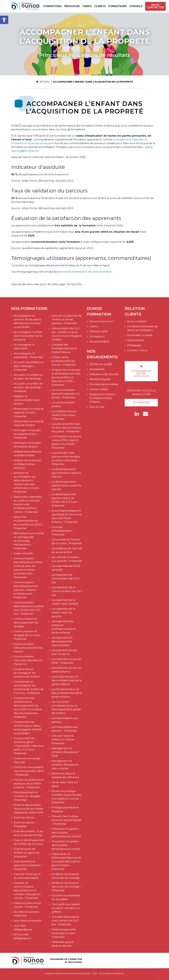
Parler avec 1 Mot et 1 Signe (65, 784)
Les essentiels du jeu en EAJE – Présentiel (66, 661)
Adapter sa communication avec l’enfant (27, 400)
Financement (136, 340)
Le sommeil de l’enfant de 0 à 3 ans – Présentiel (67, 541)
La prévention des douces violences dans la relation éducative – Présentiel (66, 458)
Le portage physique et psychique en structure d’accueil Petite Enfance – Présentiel (67, 516)
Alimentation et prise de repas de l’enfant (29, 423)
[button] (4, 20)
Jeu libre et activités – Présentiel (27, 914)
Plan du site (97, 407)
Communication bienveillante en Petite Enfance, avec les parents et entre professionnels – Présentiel (28, 568)
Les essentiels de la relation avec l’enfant (65, 602)
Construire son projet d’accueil (27, 760)
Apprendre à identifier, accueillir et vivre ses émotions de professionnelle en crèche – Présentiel (28, 504)
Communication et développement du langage (26, 623)
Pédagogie (72, 6)
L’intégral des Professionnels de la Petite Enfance (64, 348)
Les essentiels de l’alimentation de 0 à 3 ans (65, 579)
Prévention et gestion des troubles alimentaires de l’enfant (66, 833)
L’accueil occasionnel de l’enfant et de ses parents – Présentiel (67, 320)
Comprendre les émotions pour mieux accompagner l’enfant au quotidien (28, 728)
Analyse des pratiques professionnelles (27, 453)
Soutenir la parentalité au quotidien (66, 897)
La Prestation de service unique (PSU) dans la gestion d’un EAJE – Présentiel (66, 442)
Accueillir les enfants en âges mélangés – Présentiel (29, 366)
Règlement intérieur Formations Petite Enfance (102, 398)
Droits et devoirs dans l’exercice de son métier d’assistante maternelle (29, 809)
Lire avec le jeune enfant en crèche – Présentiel (63, 740)
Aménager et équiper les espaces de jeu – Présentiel (27, 434)
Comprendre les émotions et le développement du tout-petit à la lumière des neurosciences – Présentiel (28, 707)
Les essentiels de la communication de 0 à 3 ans (67, 591)
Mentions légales (100, 379)
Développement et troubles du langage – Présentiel (28, 796)
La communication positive (63, 404)
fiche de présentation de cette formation (86, 272)
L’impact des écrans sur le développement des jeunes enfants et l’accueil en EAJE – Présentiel (66, 377)
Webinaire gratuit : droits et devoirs (63, 944)
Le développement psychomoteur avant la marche (66, 486)
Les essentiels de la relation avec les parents (63, 613)
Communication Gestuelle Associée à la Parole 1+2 (28, 660)
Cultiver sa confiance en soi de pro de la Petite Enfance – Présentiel (29, 784)
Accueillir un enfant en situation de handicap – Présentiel (28, 387)
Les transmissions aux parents (65, 720)
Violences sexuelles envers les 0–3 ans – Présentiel (64, 933)
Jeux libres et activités (28, 921)
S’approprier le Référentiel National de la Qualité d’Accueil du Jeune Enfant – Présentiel (66, 862)
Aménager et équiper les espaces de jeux (27, 445)
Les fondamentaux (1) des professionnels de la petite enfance (67, 680)
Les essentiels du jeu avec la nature (64, 652)
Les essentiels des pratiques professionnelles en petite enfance (64, 627)
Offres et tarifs (98, 331)
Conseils (136, 6)
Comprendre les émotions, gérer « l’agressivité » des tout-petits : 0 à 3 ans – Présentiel (29, 746)
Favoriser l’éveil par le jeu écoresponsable (27, 876)
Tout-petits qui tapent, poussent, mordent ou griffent (66, 908)
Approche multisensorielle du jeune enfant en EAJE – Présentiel (28, 523)
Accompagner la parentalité (24, 347)
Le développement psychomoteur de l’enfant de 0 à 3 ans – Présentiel (65, 500)
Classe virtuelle (23, 553)
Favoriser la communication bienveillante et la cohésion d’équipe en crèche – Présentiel (27, 890)
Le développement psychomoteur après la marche (66, 473)
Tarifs (87, 6)
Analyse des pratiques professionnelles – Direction (27, 464)
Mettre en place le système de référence (65, 775)
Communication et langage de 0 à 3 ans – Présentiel (28, 635)
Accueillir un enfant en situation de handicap (28, 377)
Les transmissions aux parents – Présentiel (65, 729)
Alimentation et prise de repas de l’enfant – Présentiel (29, 413)
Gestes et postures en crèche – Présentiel (28, 905)
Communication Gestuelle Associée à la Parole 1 (28, 648)
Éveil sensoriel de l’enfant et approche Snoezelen (27, 853)
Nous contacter (155, 6)
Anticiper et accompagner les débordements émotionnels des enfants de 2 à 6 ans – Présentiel (27, 482)
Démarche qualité (101, 364)
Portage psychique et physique (65, 809)
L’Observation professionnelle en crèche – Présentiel (64, 361)
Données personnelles (104, 384)
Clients (100, 6)
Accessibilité (97, 369)
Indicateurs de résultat (104, 374)
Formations (52, 6)
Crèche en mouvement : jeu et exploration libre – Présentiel (29, 771)
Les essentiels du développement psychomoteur (62, 641)
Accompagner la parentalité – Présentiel (28, 355)
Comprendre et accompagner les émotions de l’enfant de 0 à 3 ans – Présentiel (29, 687)
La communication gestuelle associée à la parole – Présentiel (66, 394)
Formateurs (118, 6)
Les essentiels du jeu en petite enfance (66, 670)
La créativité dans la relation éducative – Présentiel (64, 415)
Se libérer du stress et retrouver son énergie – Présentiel (66, 887)
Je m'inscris (141, 403)
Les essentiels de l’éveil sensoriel (66, 568)
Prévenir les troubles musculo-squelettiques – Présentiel (66, 820)
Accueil (43, 82)
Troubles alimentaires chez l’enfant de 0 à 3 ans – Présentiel (65, 921)
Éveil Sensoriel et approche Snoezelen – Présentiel (28, 865)
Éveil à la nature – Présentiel (25, 824)
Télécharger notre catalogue (141, 371)
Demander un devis (140, 335)
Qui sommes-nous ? (102, 321)
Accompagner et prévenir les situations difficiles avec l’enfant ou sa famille (27, 321)
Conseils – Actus (137, 350)
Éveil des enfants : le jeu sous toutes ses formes (29, 833)
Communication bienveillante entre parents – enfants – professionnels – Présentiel (26, 590)
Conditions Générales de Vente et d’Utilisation (143, 328)
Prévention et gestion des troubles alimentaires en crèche (66, 845)
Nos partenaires (99, 342)
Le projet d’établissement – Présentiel (63, 531)
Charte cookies (99, 389)
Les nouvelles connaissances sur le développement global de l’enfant (66, 707)
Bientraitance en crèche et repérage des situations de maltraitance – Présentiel (29, 541)
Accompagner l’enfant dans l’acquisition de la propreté (28, 336)
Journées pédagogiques (23, 928)
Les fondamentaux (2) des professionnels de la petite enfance (67, 693)
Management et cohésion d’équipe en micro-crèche (65, 765)
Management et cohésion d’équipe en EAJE (65, 752)
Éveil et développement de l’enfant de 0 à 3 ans (29, 842)
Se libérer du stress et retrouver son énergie (66, 876)
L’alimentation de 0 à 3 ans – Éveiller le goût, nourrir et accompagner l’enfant (67, 334)
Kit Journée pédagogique (22, 936)
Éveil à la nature (24, 818)
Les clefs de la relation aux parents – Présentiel (67, 559)
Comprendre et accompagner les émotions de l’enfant (27, 673)
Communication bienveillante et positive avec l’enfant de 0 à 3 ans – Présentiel (29, 608)
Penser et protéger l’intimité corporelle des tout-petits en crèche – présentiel (66, 797)
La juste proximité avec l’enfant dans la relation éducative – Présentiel (66, 428)
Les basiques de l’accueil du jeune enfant (67, 550)
